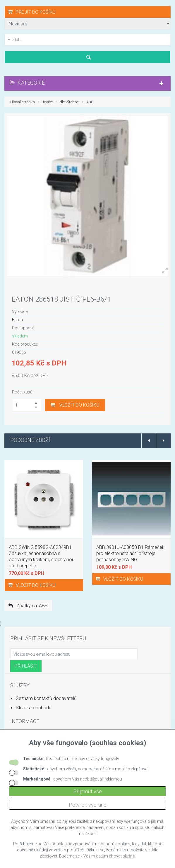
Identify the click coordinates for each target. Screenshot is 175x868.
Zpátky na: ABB (28, 606)
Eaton (17, 320)
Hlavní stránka (23, 102)
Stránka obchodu (31, 708)
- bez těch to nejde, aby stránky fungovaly (71, 759)
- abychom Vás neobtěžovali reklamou (73, 779)
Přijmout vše (88, 791)
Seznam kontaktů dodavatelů (43, 698)
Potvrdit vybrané (88, 805)
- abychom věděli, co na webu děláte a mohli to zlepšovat (86, 769)
